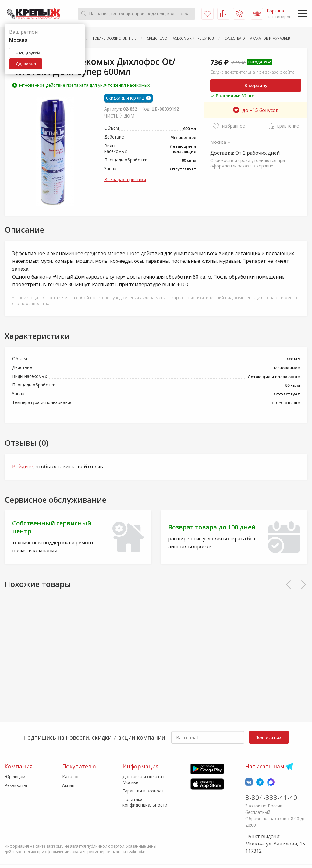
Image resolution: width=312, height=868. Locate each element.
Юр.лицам (15, 777)
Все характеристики (125, 179)
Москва (218, 142)
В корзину (256, 85)
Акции (68, 785)
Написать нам (265, 766)
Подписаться (269, 737)
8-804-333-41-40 (271, 797)
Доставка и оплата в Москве (144, 779)
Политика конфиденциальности (145, 802)
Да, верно (26, 64)
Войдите (23, 466)
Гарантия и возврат (143, 791)
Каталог (71, 777)
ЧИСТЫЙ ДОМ (119, 116)
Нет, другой (28, 53)
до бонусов (256, 110)
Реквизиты (16, 785)
